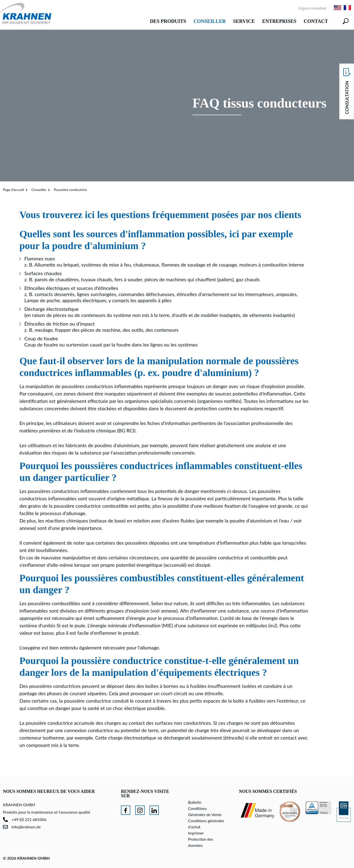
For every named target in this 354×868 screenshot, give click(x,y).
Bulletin (195, 802)
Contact (316, 21)
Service (244, 21)
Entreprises (279, 21)
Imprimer (196, 833)
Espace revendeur (313, 8)
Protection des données (201, 842)
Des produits (168, 21)
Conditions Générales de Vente (205, 811)
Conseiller (210, 21)
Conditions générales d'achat (206, 824)
